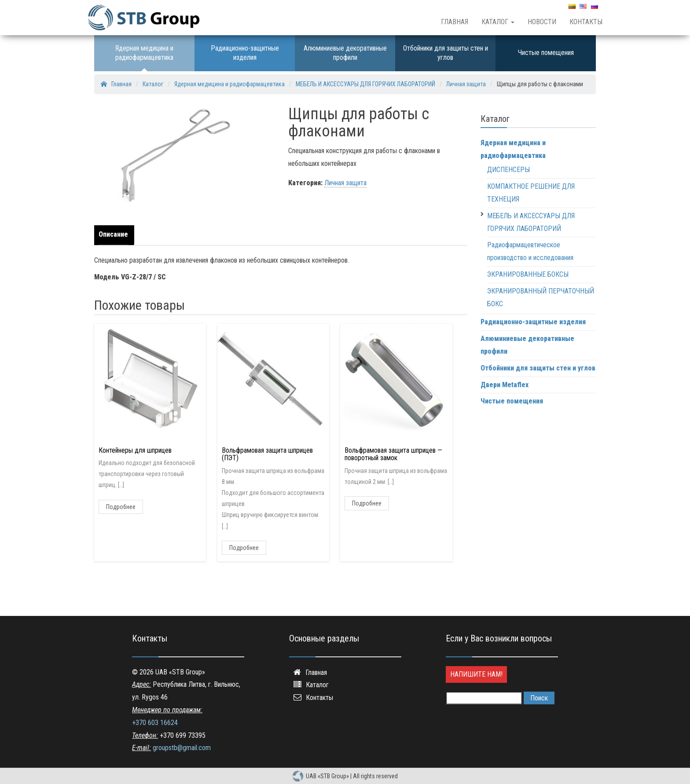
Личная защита (345, 183)
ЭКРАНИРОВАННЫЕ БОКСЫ (528, 274)
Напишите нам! (476, 674)
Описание (113, 234)
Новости (542, 22)
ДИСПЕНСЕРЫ (508, 170)
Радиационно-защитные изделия (245, 53)
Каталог (498, 22)
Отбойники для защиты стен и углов (446, 53)
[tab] (116, 235)
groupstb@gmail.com (182, 748)
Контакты (586, 22)
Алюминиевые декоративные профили (345, 53)
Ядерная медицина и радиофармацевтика (144, 53)
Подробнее (121, 507)
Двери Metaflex (505, 385)
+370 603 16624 (155, 723)
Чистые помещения (546, 53)
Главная (455, 22)
